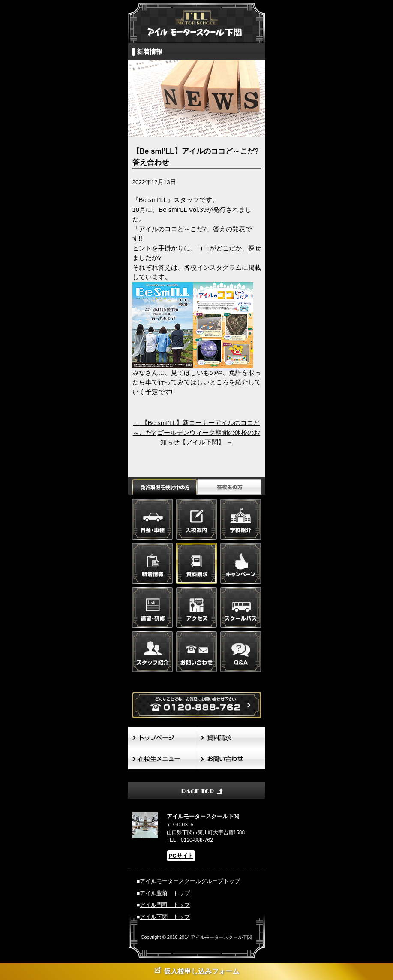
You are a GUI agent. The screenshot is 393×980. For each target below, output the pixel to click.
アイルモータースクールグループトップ (190, 881)
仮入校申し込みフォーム (196, 970)
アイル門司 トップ (165, 905)
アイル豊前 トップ (165, 893)
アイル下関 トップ (165, 917)
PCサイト (181, 856)
